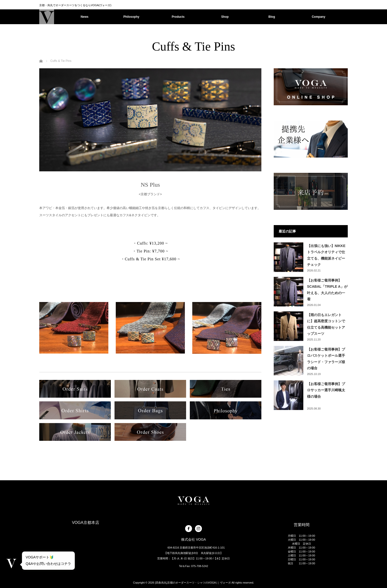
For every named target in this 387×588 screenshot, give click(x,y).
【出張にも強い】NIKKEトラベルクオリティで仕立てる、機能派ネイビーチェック (326, 255)
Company (319, 17)
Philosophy (131, 17)
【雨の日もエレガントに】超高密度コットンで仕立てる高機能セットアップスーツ (326, 324)
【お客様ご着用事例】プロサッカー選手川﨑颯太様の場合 (326, 390)
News (85, 17)
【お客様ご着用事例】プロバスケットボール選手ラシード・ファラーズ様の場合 (326, 359)
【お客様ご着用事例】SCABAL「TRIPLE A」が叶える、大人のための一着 (327, 290)
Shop (225, 17)
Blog (272, 17)
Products (178, 17)
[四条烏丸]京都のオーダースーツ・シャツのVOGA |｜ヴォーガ (193, 583)
